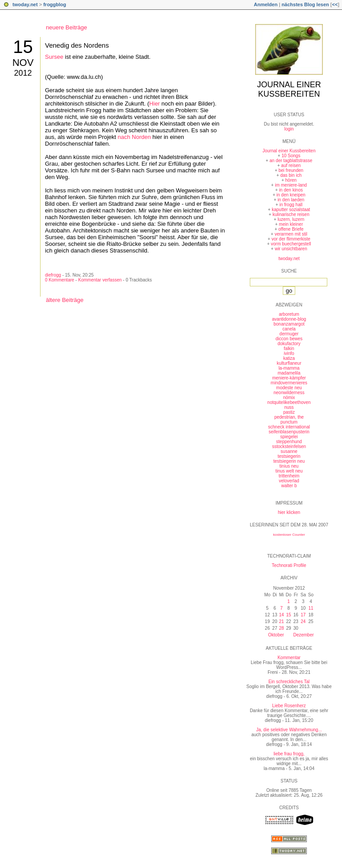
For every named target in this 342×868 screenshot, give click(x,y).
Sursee (54, 57)
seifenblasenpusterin (289, 432)
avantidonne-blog (289, 319)
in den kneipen (291, 195)
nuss (289, 407)
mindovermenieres (289, 383)
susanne (289, 451)
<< (335, 4)
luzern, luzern (291, 219)
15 (23, 47)
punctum (289, 422)
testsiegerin (289, 456)
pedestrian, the (289, 417)
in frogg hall (291, 205)
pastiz (289, 412)
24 (303, 621)
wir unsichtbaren (291, 249)
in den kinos (291, 190)
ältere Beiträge (65, 300)
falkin (289, 348)
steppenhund (289, 442)
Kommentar (289, 658)
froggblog (55, 4)
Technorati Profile (289, 565)
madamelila (289, 373)
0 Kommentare (60, 280)
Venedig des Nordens (77, 45)
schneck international (289, 427)
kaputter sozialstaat (291, 210)
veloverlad (289, 481)
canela (289, 329)
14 (281, 615)
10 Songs (291, 156)
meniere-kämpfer (289, 378)
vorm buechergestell (291, 244)
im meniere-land (291, 185)
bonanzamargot (289, 324)
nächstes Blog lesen (305, 4)
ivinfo (289, 353)
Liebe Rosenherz (289, 706)
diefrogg (53, 275)
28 (281, 628)
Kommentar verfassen (100, 280)
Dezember (303, 635)
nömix (289, 397)
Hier (155, 104)
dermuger (289, 334)
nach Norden (134, 137)
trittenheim (289, 476)
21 (281, 621)
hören (291, 180)
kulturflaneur (289, 363)
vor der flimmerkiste (291, 239)
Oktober (276, 635)
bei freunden (291, 170)
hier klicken (289, 512)
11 (311, 608)
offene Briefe (291, 229)
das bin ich (291, 175)
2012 (23, 73)
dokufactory (289, 344)
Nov (23, 63)
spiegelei (289, 437)
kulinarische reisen (291, 214)
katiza (289, 358)
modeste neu (289, 388)
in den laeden (291, 200)
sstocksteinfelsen (289, 446)
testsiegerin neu (289, 461)
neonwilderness (289, 393)
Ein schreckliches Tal (289, 682)
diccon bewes (289, 339)
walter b (289, 486)
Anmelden (266, 4)
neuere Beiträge (67, 27)
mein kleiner (291, 224)
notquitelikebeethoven (289, 402)
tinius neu (289, 466)
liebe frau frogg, (289, 754)
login (289, 129)
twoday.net (25, 4)
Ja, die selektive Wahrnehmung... (289, 730)
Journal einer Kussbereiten (289, 89)
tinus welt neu (289, 471)
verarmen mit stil (291, 234)
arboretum (289, 314)
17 (303, 615)
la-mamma (289, 368)
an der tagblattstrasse (291, 161)
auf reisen (291, 165)
